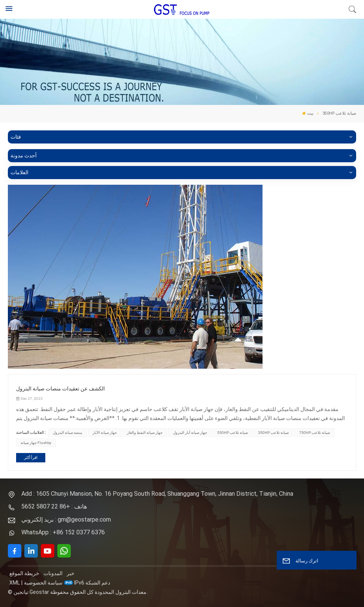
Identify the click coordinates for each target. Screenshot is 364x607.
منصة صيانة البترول (67, 433)
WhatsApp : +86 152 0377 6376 (63, 532)
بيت (308, 113)
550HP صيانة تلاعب (233, 433)
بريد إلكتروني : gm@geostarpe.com (66, 520)
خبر (71, 573)
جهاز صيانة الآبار (105, 433)
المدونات (53, 573)
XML (15, 583)
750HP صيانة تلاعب (315, 433)
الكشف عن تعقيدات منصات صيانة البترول (60, 389)
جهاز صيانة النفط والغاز (145, 433)
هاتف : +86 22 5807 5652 (54, 506)
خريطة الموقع (24, 573)
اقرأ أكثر (31, 458)
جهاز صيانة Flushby (36, 443)
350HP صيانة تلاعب (273, 433)
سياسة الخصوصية (43, 583)
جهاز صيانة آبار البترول (190, 433)
